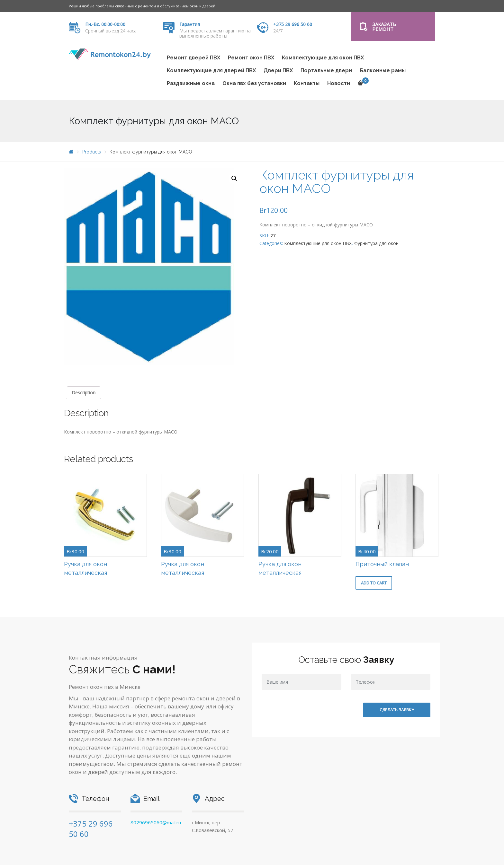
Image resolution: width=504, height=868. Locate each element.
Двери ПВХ (278, 70)
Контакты (307, 83)
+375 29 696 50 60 (293, 24)
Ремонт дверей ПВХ (194, 58)
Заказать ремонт (384, 26)
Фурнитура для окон (376, 243)
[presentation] (310, 718)
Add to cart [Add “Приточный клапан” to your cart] (374, 583)
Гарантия (190, 24)
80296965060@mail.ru (156, 822)
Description (84, 393)
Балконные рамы (383, 70)
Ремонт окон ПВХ (251, 58)
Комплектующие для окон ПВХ (323, 58)
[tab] (84, 393)
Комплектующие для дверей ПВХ (211, 70)
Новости (339, 83)
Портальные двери (326, 70)
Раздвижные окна (191, 83)
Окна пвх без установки (254, 83)
